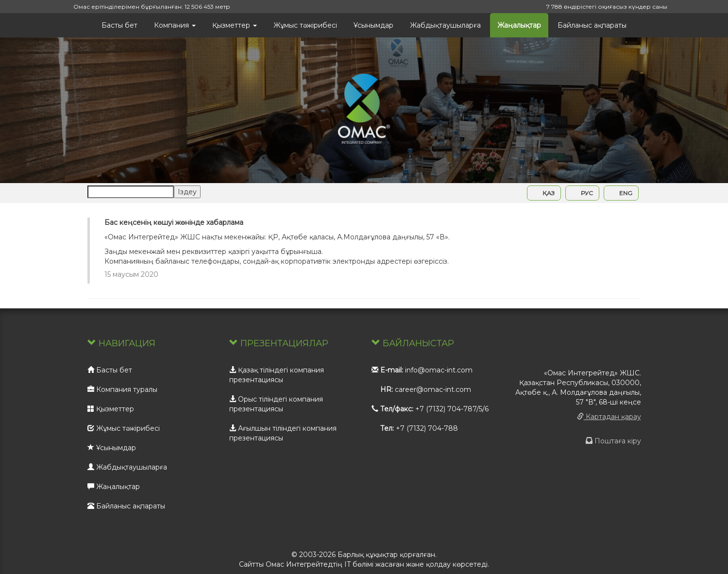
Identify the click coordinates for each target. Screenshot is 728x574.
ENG (621, 193)
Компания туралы (122, 389)
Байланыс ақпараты (592, 25)
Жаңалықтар (519, 25)
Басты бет (119, 25)
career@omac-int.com (433, 389)
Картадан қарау (609, 417)
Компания (175, 25)
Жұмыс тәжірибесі (305, 25)
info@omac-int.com (439, 370)
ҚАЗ (544, 193)
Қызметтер (235, 25)
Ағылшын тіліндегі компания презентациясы (283, 433)
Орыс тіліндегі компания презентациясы (276, 404)
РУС (582, 193)
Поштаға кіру (613, 441)
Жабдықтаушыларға (445, 25)
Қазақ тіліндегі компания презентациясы (277, 375)
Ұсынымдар (373, 25)
